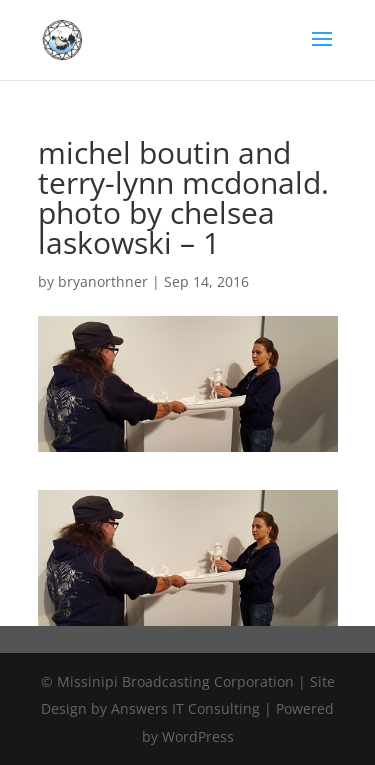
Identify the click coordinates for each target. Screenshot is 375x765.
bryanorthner (103, 281)
